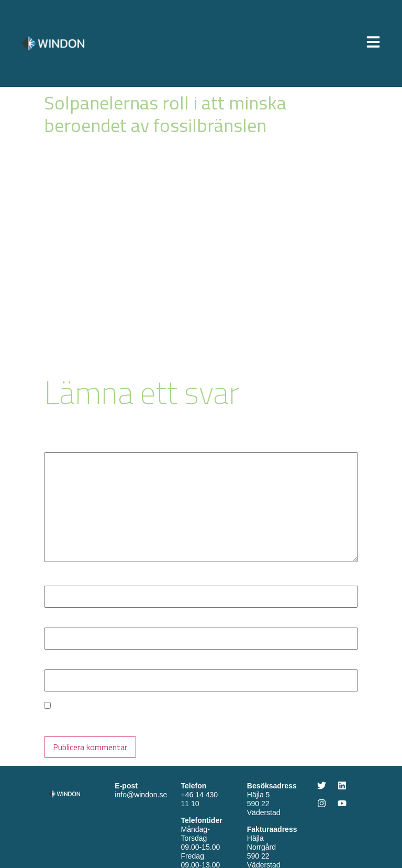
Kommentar (68, 447)
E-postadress (71, 622)
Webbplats (63, 664)
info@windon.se (141, 795)
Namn (57, 580)
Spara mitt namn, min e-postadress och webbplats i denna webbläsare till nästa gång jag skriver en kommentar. (201, 720)
